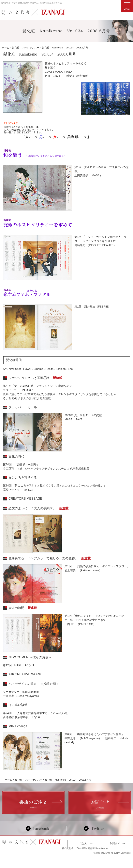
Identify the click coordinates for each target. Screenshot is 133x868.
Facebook (39, 828)
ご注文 (83, 844)
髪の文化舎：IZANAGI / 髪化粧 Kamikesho (25, 848)
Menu (127, 6)
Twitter (94, 828)
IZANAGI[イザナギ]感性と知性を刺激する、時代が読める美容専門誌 (32, 3)
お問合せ (115, 844)
